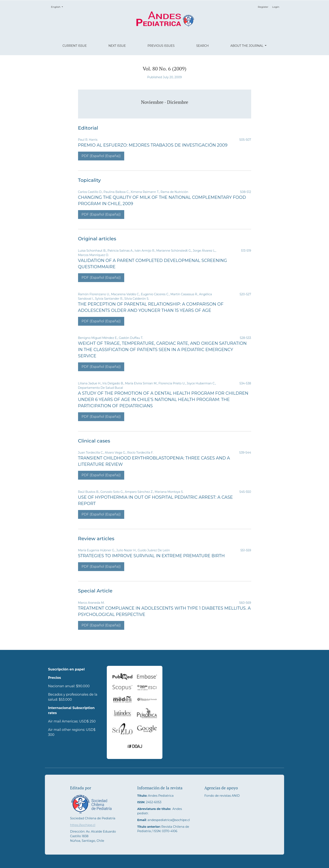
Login (276, 7)
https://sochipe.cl (83, 825)
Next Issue (117, 46)
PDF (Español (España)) (101, 156)
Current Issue (75, 46)
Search (202, 46)
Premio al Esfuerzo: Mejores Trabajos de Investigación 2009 (153, 145)
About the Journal (247, 46)
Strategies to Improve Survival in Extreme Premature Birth (151, 556)
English (58, 7)
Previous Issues (161, 46)
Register (263, 7)
